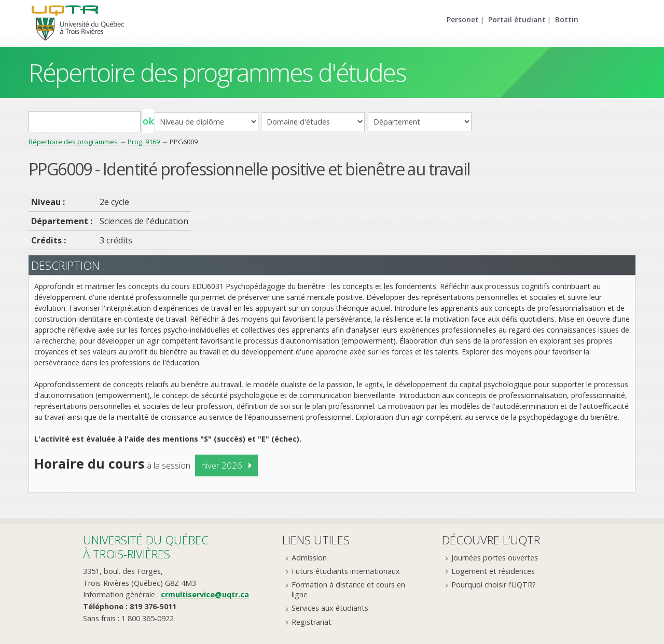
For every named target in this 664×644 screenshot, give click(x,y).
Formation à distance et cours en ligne (348, 590)
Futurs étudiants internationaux (346, 571)
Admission (309, 558)
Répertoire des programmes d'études (217, 72)
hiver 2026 (222, 465)
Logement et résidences (493, 571)
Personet (463, 19)
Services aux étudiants (330, 608)
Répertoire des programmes (73, 142)
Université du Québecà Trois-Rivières (146, 547)
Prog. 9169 (144, 142)
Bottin (567, 19)
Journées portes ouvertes (495, 558)
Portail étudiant (517, 19)
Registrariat (312, 622)
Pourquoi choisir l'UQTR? (494, 585)
